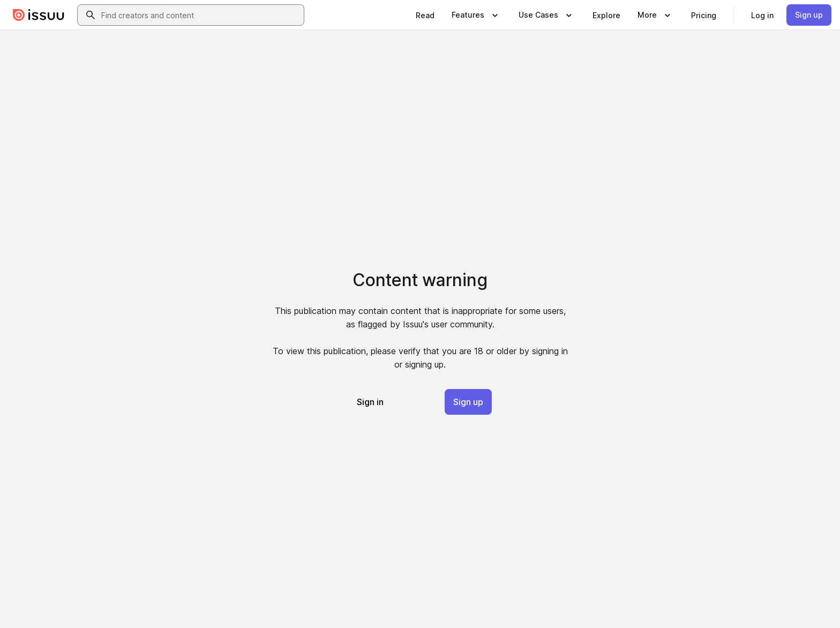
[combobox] (200, 15)
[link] (425, 15)
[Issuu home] (39, 15)
